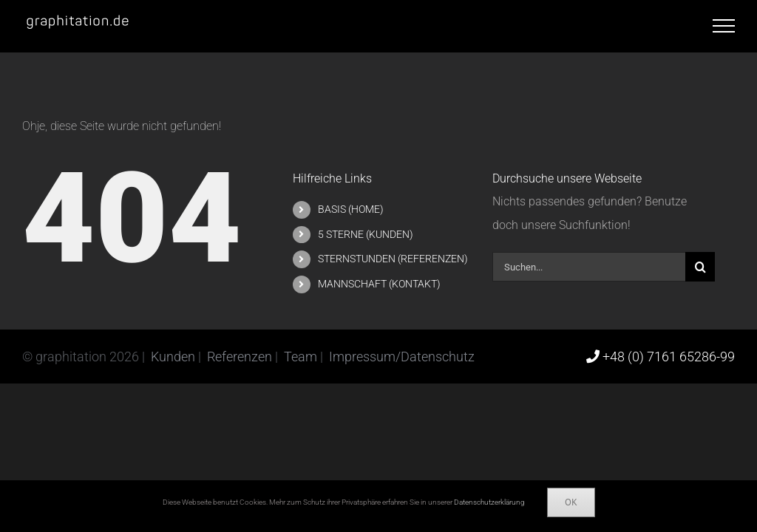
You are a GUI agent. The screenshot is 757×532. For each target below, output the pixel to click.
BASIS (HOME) (351, 209)
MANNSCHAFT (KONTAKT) (379, 284)
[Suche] (700, 267)
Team (302, 357)
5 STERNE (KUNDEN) (366, 234)
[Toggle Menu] (724, 26)
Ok (571, 502)
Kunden (174, 357)
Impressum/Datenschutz (402, 357)
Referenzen (241, 357)
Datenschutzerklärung (489, 502)
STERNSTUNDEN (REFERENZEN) (393, 259)
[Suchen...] (589, 267)
